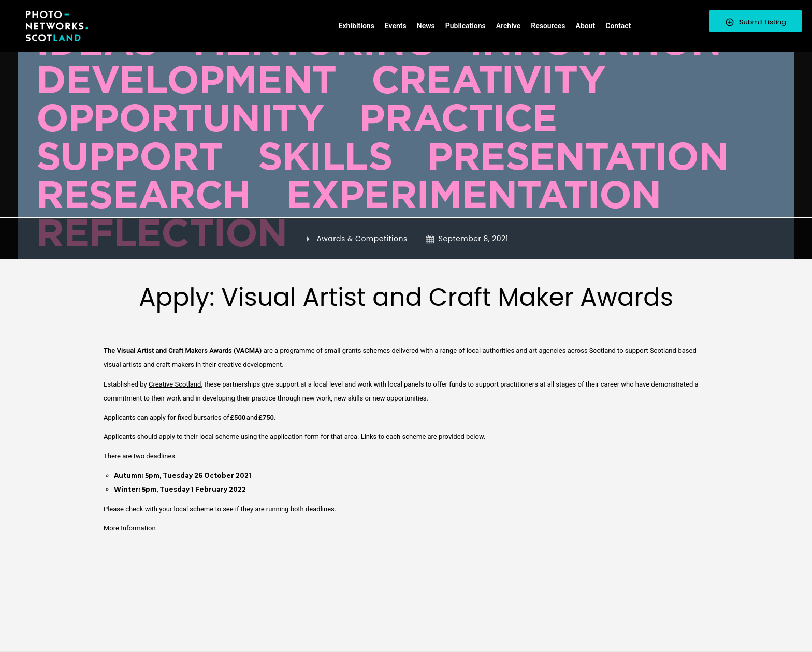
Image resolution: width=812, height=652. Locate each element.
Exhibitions (357, 26)
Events (396, 26)
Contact (618, 26)
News (426, 26)
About (586, 26)
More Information (130, 528)
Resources (548, 26)
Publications (466, 26)
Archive (508, 26)
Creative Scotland (175, 384)
